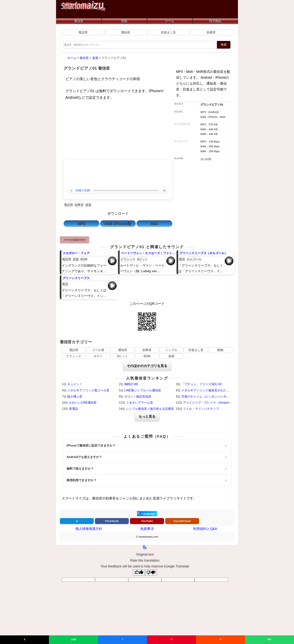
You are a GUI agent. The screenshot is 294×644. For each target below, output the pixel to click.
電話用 (83, 32)
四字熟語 (215, 21)
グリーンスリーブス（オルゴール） (203, 253)
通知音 (126, 32)
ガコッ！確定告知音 (138, 397)
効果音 (211, 32)
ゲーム (170, 21)
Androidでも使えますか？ (84, 457)
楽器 (88, 205)
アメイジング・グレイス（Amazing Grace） (213, 403)
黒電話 (73, 409)
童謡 (182, 259)
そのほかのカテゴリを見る (147, 366)
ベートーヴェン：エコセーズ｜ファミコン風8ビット (156, 253)
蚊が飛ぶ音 (75, 397)
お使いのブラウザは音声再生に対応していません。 (118, 191)
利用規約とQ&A (205, 529)
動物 (220, 350)
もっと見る (147, 417)
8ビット (142, 259)
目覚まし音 (168, 32)
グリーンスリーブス (76, 278)
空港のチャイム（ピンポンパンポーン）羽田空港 (214, 397)
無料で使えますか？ (80, 469)
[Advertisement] (118, 131)
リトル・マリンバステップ (201, 409)
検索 (224, 45)
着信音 (79, 21)
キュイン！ (75, 384)
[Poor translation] (151, 573)
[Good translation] (139, 573)
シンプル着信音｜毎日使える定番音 (150, 409)
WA (270, 639)
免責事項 (147, 529)
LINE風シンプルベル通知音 (143, 390)
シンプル (171, 350)
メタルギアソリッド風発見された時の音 (208, 390)
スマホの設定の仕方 (75, 240)
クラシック (128, 259)
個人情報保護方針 (89, 529)
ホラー (98, 356)
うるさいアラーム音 (139, 403)
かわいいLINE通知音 (83, 403)
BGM (84, 259)
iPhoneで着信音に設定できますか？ (91, 446)
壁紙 (124, 21)
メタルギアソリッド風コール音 (88, 390)
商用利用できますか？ (82, 480)
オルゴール (194, 259)
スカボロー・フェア (76, 253)
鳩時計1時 (131, 384)
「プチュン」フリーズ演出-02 (201, 384)
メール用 (98, 350)
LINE (73, 639)
